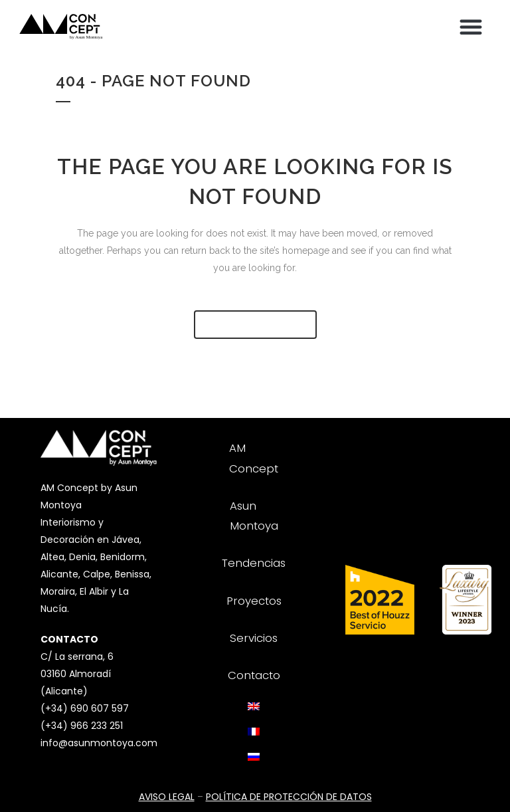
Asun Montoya (254, 516)
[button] (471, 27)
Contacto (254, 675)
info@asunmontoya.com (99, 743)
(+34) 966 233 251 (82, 726)
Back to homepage (255, 325)
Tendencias (254, 563)
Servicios (254, 638)
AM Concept (254, 458)
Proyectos (254, 601)
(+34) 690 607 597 (85, 708)
